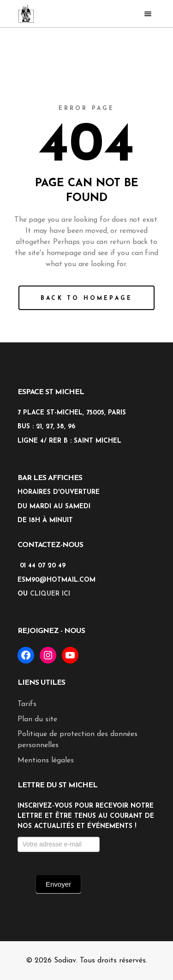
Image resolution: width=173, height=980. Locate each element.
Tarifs (27, 704)
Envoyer (58, 884)
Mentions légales (46, 761)
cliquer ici (50, 594)
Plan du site (37, 719)
